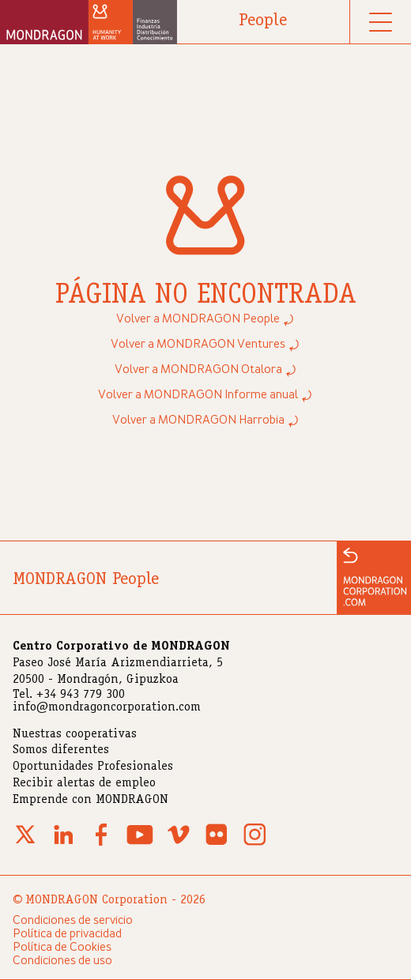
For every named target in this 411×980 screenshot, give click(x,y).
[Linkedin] (63, 844)
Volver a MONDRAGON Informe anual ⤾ (205, 395)
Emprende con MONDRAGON (90, 801)
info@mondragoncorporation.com (107, 708)
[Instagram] (255, 844)
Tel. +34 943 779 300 (69, 695)
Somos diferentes (61, 751)
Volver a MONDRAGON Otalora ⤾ (206, 370)
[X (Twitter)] (25, 844)
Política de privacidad (67, 934)
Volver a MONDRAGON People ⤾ (205, 319)
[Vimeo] (179, 844)
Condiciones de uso (62, 961)
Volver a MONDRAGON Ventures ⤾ (205, 345)
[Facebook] (101, 844)
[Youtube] (140, 844)
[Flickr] (217, 844)
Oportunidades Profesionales (93, 767)
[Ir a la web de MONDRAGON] (374, 578)
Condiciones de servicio (73, 921)
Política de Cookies (62, 948)
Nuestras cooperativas (75, 735)
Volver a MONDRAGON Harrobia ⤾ (206, 420)
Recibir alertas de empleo (84, 784)
